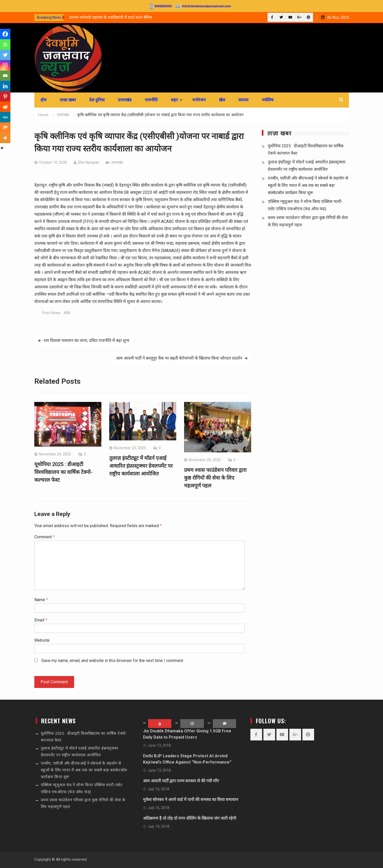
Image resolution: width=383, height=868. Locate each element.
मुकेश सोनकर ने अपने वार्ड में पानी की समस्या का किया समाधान (191, 800)
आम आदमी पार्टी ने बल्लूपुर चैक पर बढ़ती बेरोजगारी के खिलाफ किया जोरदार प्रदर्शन (179, 358)
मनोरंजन (199, 100)
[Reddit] (5, 107)
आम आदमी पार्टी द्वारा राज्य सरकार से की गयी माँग (181, 781)
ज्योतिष (268, 100)
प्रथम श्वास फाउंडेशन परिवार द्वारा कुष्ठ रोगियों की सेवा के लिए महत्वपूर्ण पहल (215, 478)
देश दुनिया (97, 100)
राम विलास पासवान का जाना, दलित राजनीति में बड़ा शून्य (86, 340)
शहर (174, 100)
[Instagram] (5, 65)
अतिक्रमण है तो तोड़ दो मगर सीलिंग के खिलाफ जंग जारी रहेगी (190, 818)
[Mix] (5, 128)
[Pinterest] (5, 96)
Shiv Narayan (89, 162)
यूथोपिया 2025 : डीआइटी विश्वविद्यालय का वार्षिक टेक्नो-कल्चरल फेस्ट (63, 472)
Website (42, 640)
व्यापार (244, 100)
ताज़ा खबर (68, 100)
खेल (222, 100)
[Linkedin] (5, 86)
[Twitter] (5, 55)
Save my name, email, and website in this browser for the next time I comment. (113, 661)
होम (44, 100)
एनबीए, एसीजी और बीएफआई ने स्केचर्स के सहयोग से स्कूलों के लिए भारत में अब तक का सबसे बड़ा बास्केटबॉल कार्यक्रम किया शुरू (308, 185)
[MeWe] (5, 117)
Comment (44, 537)
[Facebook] (5, 34)
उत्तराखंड (125, 100)
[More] (5, 138)
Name (41, 600)
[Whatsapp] (5, 44)
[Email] (5, 76)
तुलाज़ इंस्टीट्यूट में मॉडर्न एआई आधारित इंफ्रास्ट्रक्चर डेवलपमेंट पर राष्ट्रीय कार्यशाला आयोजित (141, 466)
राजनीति (151, 100)
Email (41, 620)
